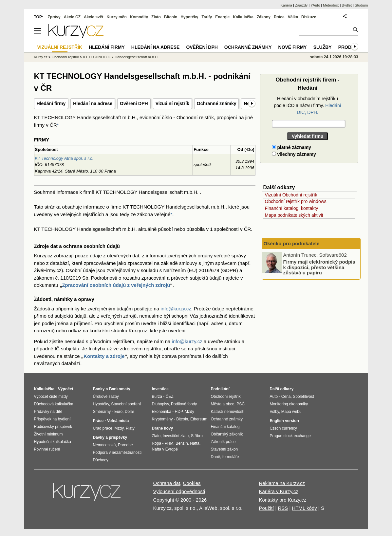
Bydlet (347, 5)
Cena (286, 397)
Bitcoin (171, 17)
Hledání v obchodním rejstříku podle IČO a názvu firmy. (307, 105)
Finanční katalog (225, 427)
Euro (118, 412)
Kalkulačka (243, 17)
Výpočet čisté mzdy (51, 397)
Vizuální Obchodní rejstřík (291, 195)
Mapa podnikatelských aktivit (294, 215)
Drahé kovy (163, 428)
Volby (274, 412)
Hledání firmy (51, 103)
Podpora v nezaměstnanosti (117, 453)
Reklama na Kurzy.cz (282, 483)
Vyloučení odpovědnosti (179, 491)
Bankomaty (120, 389)
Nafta (195, 443)
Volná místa (118, 421)
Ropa (157, 443)
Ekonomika (162, 412)
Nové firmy (293, 47)
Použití (266, 508)
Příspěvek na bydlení (52, 419)
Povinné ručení (47, 449)
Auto (274, 397)
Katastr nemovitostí (228, 412)
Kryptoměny (162, 419)
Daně (216, 457)
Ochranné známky (217, 103)
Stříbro (197, 436)
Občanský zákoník (227, 434)
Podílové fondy (184, 404)
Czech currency (283, 428)
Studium (361, 5)
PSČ (241, 404)
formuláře (231, 457)
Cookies (192, 483)
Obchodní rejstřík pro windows (296, 201)
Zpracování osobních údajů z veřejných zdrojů (116, 285)
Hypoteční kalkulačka (53, 442)
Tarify (207, 17)
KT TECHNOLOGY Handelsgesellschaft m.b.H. (121, 57)
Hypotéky (189, 17)
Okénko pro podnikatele (292, 243)
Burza (157, 397)
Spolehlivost (303, 397)
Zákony (264, 17)
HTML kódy (305, 508)
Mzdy (119, 428)
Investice (160, 389)
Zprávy (54, 17)
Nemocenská (104, 445)
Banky (99, 389)
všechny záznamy (294, 154)
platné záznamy (291, 147)
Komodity (139, 17)
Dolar (130, 412)
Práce (279, 17)
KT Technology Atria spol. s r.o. (64, 158)
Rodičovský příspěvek (53, 427)
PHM (169, 443)
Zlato (156, 17)
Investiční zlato (176, 436)
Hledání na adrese (93, 103)
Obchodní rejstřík (65, 57)
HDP (179, 412)
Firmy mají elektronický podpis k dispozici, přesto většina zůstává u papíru (319, 267)
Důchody (101, 460)
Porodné (125, 445)
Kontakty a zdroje (104, 356)
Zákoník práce (223, 442)
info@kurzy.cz (176, 309)
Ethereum (199, 419)
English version (284, 421)
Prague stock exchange (290, 436)
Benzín (182, 443)
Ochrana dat (167, 483)
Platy (130, 428)
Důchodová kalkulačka (54, 404)
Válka (293, 17)
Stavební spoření (126, 404)
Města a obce (223, 404)
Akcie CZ (72, 17)
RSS (283, 508)
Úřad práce (103, 428)
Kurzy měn (116, 17)
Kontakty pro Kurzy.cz (282, 500)
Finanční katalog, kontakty (292, 208)
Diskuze (309, 17)
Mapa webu (291, 412)
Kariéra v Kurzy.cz (279, 491)
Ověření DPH (134, 103)
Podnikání (220, 389)
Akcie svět (93, 17)
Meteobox (331, 5)
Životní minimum (48, 434)
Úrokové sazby (106, 397)
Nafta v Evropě (165, 449)
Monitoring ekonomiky (289, 404)
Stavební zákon (224, 449)
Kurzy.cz (41, 57)
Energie (222, 17)
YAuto (315, 5)
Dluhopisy (160, 404)
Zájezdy (301, 5)
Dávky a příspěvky (110, 437)
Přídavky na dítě (48, 412)
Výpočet (66, 389)
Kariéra (286, 5)
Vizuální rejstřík (172, 103)
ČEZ (170, 397)
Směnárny (102, 412)
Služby (323, 47)
